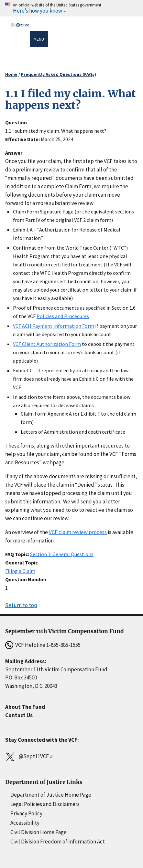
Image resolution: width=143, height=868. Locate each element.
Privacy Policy (26, 813)
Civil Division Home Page (38, 832)
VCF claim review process (78, 532)
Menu (39, 39)
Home (11, 74)
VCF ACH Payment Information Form (54, 326)
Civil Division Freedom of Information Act (58, 842)
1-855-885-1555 (63, 645)
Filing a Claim (20, 571)
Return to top (21, 605)
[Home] (20, 40)
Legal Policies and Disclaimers (45, 804)
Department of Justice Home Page (51, 795)
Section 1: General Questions (62, 554)
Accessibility (25, 823)
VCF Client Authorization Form (47, 344)
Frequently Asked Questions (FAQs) (59, 74)
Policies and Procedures (63, 316)
